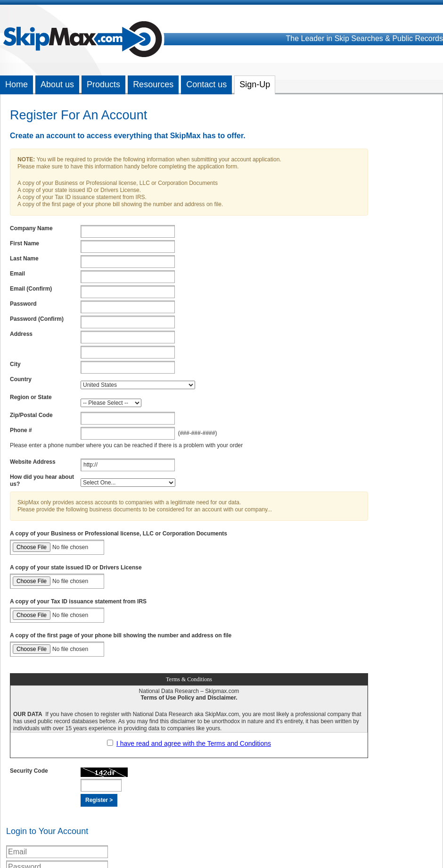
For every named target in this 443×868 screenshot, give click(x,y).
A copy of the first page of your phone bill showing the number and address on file (121, 635)
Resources (153, 84)
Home (16, 84)
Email (17, 274)
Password (23, 304)
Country (21, 379)
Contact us (206, 84)
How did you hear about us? (42, 480)
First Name (25, 243)
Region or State (31, 397)
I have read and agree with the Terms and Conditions (194, 743)
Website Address (33, 462)
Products (103, 84)
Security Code (29, 771)
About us (57, 84)
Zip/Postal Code (31, 415)
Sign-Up (255, 84)
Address (21, 334)
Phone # (21, 430)
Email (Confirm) (31, 289)
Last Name (24, 259)
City (15, 364)
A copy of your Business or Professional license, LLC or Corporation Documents (119, 534)
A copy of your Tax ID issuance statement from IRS (78, 601)
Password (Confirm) (37, 319)
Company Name (31, 228)
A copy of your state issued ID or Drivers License (76, 568)
